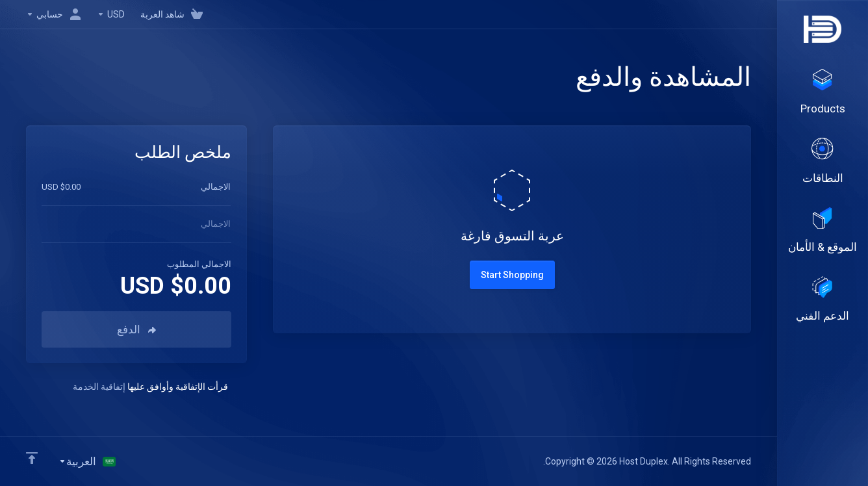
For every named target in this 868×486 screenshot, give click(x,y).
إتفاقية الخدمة (99, 387)
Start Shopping (512, 275)
